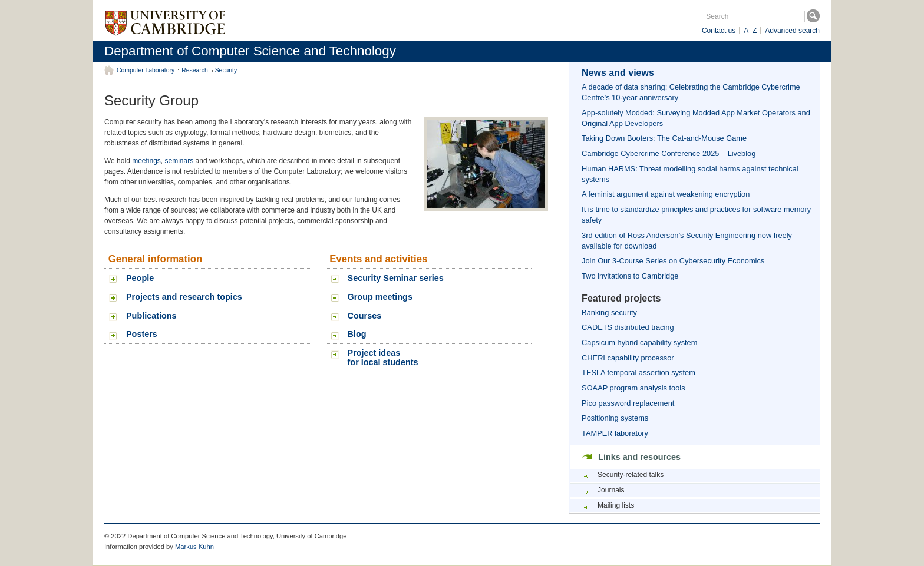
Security (226, 70)
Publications (151, 316)
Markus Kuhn (194, 547)
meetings (146, 161)
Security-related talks (631, 475)
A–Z (750, 31)
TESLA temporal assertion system (638, 373)
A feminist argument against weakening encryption (666, 194)
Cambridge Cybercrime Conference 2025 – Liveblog (669, 153)
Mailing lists (616, 505)
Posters (142, 334)
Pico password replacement (628, 403)
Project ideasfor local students (383, 358)
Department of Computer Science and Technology (250, 51)
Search (717, 16)
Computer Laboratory (146, 70)
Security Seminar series (396, 278)
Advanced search (792, 31)
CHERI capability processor (628, 358)
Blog (357, 334)
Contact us (719, 31)
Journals (611, 490)
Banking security (609, 312)
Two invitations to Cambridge (630, 276)
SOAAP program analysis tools (633, 388)
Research (194, 70)
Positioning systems (615, 418)
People (140, 278)
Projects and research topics (184, 297)
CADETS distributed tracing (628, 327)
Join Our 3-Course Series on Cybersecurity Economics (673, 261)
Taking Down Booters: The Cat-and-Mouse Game (664, 138)
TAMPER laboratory (615, 433)
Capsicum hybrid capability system (639, 342)
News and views (618, 73)
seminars (179, 161)
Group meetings (380, 297)
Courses (365, 316)
